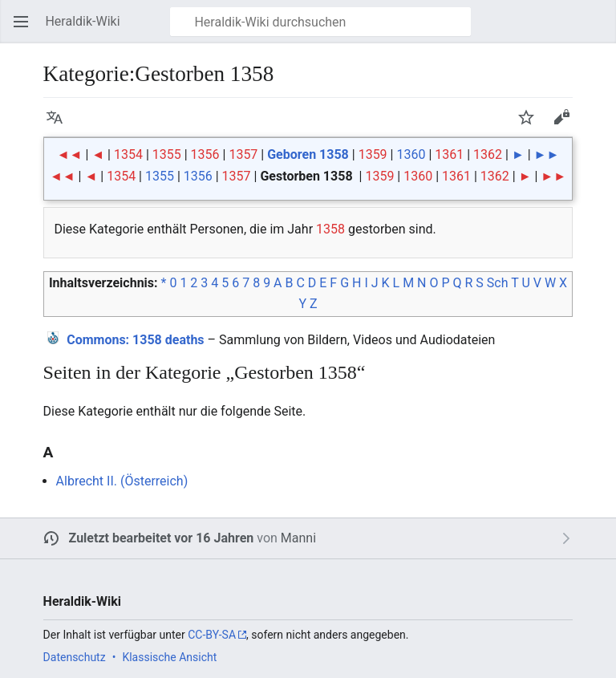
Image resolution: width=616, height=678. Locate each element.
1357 (243, 154)
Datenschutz (75, 657)
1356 (205, 154)
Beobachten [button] (531, 125)
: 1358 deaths (135, 340)
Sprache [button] (59, 125)
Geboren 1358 (308, 154)
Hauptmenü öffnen (26, 29)
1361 (449, 154)
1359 (373, 154)
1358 (330, 229)
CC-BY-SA (212, 635)
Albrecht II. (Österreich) (122, 481)
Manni (298, 538)
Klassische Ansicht (169, 657)
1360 (411, 154)
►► (547, 154)
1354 (128, 154)
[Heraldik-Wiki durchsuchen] (320, 22)
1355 (167, 154)
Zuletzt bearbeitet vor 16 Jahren (162, 538)
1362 (488, 154)
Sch (498, 283)
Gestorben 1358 (306, 176)
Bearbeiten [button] (566, 125)
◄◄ (70, 154)
